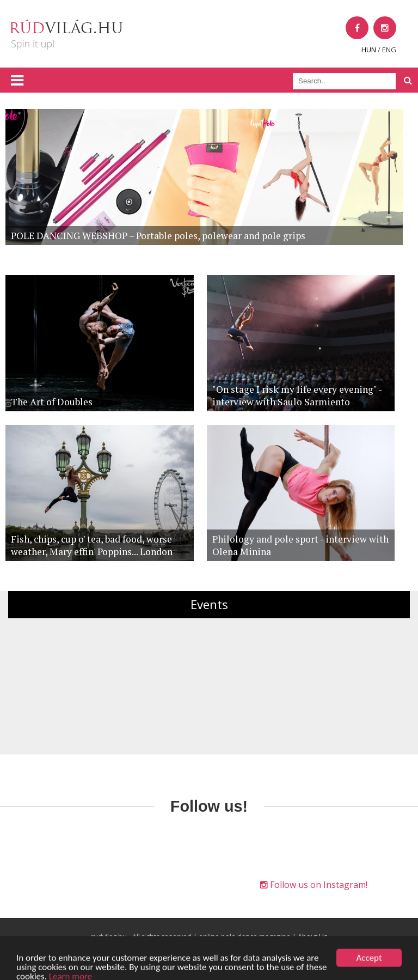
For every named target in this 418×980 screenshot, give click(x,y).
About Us (313, 936)
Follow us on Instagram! (314, 885)
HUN (369, 50)
